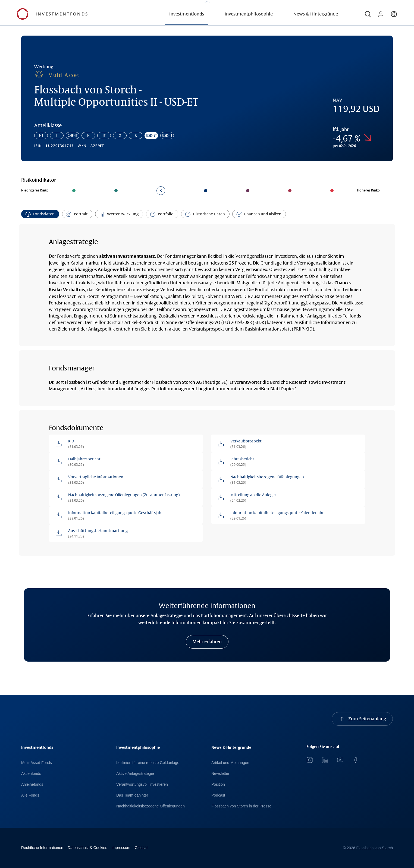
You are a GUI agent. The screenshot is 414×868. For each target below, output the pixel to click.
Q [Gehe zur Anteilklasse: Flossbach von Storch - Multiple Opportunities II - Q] (120, 136)
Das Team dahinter (132, 795)
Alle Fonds (30, 795)
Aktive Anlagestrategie (135, 773)
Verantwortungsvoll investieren (142, 784)
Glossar (141, 848)
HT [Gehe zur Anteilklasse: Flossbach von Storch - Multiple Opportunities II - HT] (41, 136)
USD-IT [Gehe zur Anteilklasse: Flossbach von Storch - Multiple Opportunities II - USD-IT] (167, 136)
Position (218, 784)
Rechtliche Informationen (42, 848)
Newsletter (220, 773)
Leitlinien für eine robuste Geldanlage (148, 763)
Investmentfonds (187, 14)
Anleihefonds (32, 784)
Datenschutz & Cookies (87, 848)
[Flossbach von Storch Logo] (63, 14)
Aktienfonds (31, 773)
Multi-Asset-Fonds (37, 763)
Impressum (121, 848)
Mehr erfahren (207, 642)
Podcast (218, 795)
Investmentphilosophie (249, 14)
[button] (368, 14)
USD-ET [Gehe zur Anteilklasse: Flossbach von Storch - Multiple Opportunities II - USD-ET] (151, 136)
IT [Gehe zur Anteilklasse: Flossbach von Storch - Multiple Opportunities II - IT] (104, 136)
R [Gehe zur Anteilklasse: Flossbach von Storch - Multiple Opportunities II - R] (136, 136)
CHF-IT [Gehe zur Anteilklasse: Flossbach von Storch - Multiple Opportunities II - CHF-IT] (73, 136)
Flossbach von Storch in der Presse (241, 806)
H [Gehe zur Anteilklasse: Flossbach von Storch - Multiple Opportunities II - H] (88, 136)
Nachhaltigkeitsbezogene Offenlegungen (150, 806)
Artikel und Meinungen (230, 763)
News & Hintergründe (316, 14)
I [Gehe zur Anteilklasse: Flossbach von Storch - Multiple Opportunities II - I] (57, 136)
